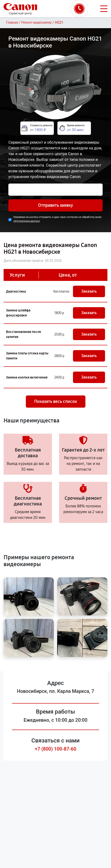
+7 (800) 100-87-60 (55, 749)
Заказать (89, 291)
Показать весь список (56, 401)
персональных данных (27, 221)
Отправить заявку (55, 205)
